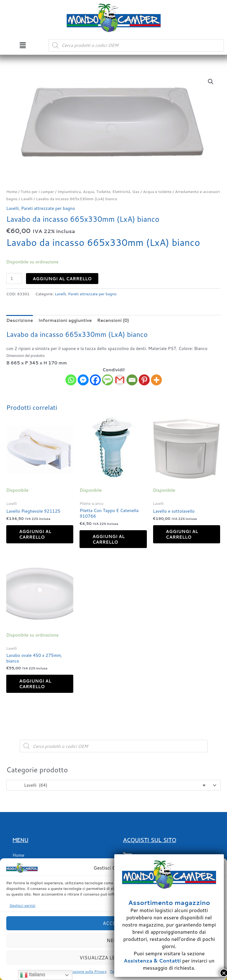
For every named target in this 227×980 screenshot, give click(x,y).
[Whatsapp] (71, 380)
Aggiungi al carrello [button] (35, 534)
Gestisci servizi (22, 905)
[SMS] (108, 380)
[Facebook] (95, 380)
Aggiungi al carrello (62, 279)
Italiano (33, 975)
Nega (113, 940)
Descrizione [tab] (20, 320)
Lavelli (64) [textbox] (108, 785)
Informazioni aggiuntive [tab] (65, 320)
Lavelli (27, 199)
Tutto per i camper (37, 191)
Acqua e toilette (157, 191)
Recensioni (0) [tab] (113, 320)
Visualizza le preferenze (113, 958)
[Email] (132, 380)
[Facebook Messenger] (83, 380)
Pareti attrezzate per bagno (48, 208)
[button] (23, 45)
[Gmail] (120, 380)
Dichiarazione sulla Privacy (84, 971)
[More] (156, 380)
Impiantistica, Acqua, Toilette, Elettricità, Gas (98, 191)
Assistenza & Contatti (152, 960)
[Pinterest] (144, 380)
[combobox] (113, 785)
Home (12, 191)
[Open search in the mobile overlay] (136, 45)
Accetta (113, 923)
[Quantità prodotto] (14, 279)
